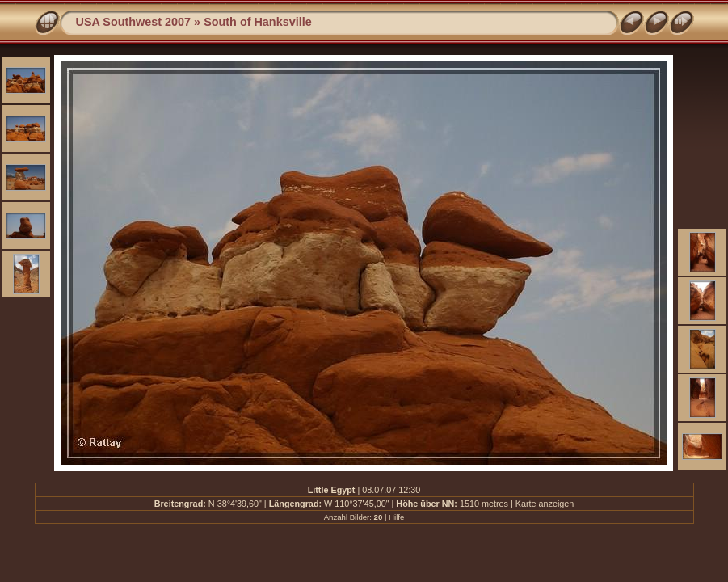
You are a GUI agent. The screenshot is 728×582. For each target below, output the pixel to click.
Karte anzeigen (545, 504)
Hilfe (396, 517)
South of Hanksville (258, 22)
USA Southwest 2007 (134, 22)
